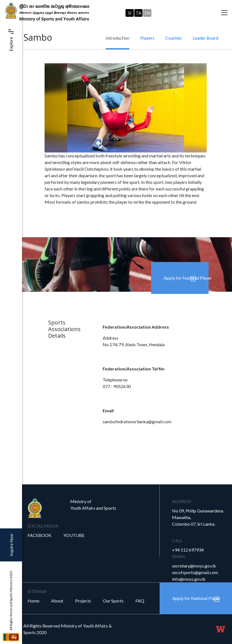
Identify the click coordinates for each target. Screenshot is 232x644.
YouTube (74, 535)
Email (179, 556)
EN (148, 13)
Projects (83, 601)
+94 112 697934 (188, 550)
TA (139, 13)
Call (177, 540)
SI (130, 13)
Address (182, 501)
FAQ (140, 601)
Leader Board (205, 38)
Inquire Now (11, 545)
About (57, 601)
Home (33, 601)
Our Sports (113, 601)
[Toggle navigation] (224, 13)
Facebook (39, 535)
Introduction (118, 38)
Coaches (174, 38)
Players (147, 38)
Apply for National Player (186, 278)
